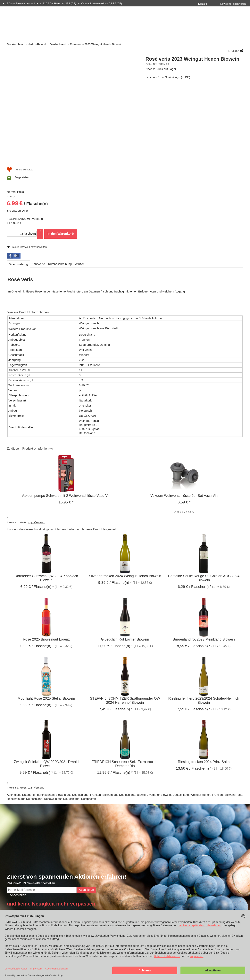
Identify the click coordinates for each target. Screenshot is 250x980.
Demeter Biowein (217, 871)
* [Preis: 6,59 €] (184, 425)
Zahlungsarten (141, 903)
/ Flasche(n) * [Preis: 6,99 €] (37, 509)
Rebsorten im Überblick (221, 865)
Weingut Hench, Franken (207, 717)
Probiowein (53, 903)
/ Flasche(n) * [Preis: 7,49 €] (116, 632)
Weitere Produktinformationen (28, 235)
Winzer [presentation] (79, 186)
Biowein (142, 717)
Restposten (88, 721)
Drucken (234, 51)
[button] (14, 178)
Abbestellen (18, 817)
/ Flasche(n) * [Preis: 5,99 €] (37, 628)
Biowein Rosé (233, 717)
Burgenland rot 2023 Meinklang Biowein (204, 562)
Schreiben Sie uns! (149, 885)
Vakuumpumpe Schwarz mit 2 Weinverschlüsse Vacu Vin (66, 418)
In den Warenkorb (199, 134)
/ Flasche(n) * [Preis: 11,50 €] (115, 568)
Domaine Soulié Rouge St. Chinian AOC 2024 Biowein (204, 501)
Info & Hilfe (18, 903)
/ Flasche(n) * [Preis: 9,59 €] (36, 695)
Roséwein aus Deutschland (25, 721)
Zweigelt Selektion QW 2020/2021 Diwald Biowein (46, 686)
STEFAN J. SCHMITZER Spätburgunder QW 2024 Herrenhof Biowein (125, 623)
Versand (176, 119)
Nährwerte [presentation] (38, 186)
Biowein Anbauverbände (222, 877)
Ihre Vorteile (84, 903)
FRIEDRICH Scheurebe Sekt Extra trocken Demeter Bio (125, 686)
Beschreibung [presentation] (18, 187)
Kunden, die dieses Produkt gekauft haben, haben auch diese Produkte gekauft (62, 452)
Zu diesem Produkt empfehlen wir (30, 371)
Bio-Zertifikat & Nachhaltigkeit (48, 851)
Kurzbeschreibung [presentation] (60, 186)
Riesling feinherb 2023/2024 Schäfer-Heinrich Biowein (204, 623)
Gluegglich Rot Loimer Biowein (125, 562)
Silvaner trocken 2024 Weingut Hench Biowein (125, 499)
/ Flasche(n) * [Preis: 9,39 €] (115, 505)
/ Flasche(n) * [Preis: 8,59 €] (194, 568)
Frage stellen (161, 161)
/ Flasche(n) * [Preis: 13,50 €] (194, 691)
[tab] (18, 187)
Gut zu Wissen (216, 883)
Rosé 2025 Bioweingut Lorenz (46, 562)
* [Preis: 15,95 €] (66, 425)
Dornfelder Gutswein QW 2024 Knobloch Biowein (46, 501)
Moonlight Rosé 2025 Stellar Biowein (46, 621)
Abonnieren (86, 812)
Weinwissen (219, 851)
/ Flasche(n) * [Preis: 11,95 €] (115, 695)
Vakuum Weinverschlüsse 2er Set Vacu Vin (184, 418)
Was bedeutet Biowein (220, 859)
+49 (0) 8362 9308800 (149, 877)
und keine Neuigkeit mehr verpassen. (52, 826)
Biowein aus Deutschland (72, 717)
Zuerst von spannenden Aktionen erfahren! (67, 799)
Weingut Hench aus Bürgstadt (98, 251)
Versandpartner (222, 903)
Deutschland (181, 717)
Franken (95, 717)
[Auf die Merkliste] (159, 153)
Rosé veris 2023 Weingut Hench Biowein (192, 59)
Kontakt (203, 4)
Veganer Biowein (160, 717)
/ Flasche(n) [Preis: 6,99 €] (166, 104)
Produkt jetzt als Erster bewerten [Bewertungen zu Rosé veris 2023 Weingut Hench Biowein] (167, 70)
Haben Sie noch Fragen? (151, 851)
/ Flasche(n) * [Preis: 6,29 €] (194, 509)
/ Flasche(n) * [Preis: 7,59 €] (194, 632)
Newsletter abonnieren (233, 4)
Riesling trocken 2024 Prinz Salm (204, 684)
